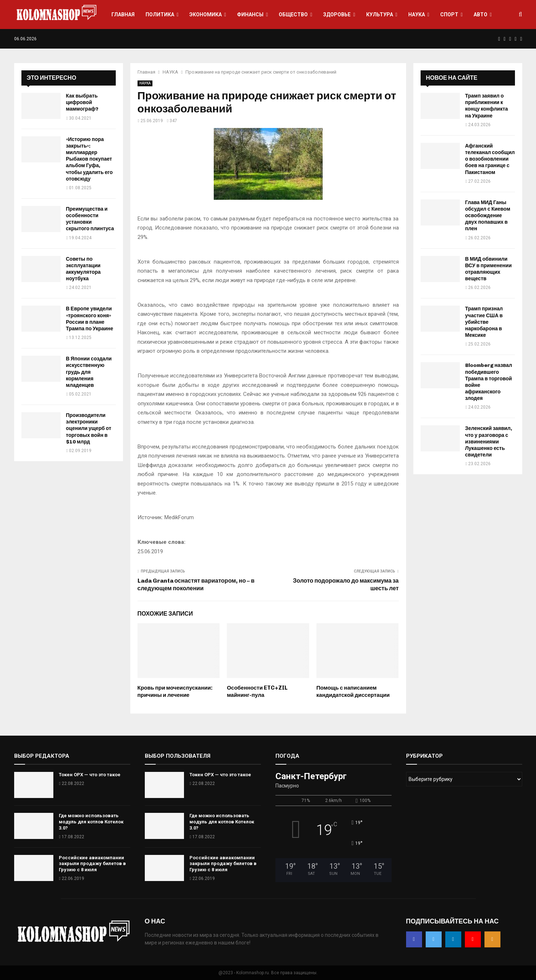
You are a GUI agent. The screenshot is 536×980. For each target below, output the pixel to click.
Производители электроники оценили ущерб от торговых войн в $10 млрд (89, 429)
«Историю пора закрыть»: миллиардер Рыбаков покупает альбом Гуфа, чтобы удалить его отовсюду (89, 159)
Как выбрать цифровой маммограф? (82, 102)
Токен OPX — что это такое (90, 775)
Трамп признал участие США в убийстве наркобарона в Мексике (484, 322)
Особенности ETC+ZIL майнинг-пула (257, 691)
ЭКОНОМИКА (206, 15)
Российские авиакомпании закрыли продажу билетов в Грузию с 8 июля (92, 864)
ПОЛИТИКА (160, 15)
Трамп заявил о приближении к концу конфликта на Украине (487, 106)
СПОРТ (449, 15)
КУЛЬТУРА (380, 15)
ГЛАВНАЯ (123, 15)
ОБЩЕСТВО (293, 15)
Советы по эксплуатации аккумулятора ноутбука (83, 269)
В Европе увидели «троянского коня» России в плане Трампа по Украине (90, 319)
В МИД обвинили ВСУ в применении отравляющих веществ (489, 269)
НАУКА (417, 15)
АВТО (480, 15)
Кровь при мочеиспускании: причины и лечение (175, 691)
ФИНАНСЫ (250, 15)
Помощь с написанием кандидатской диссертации (353, 691)
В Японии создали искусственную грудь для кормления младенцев (89, 372)
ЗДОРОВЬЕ (337, 15)
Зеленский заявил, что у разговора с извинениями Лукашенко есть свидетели (489, 442)
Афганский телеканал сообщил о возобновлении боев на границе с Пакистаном (490, 159)
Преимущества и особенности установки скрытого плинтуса (90, 219)
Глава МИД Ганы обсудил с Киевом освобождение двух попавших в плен (488, 216)
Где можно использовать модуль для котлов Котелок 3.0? (91, 822)
